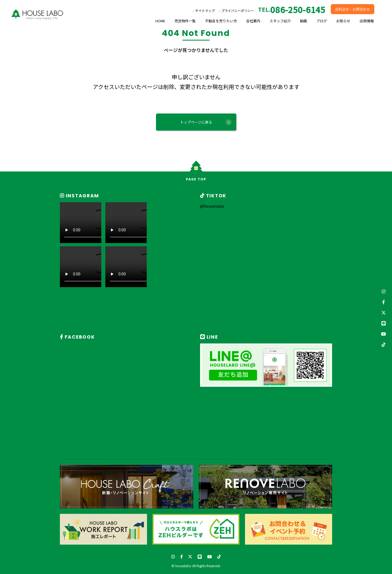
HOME (160, 21)
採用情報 (367, 21)
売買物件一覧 (185, 21)
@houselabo (212, 206)
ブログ (322, 21)
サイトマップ (205, 10)
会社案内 (253, 21)
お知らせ (343, 21)
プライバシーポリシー (238, 10)
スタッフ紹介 (280, 21)
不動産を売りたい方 (221, 21)
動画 (304, 21)
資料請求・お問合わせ (353, 9)
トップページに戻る (196, 122)
